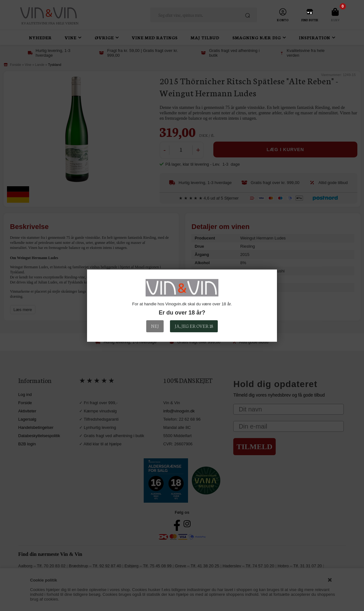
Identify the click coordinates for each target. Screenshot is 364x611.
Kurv (335, 20)
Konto (283, 20)
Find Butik (310, 20)
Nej (155, 326)
